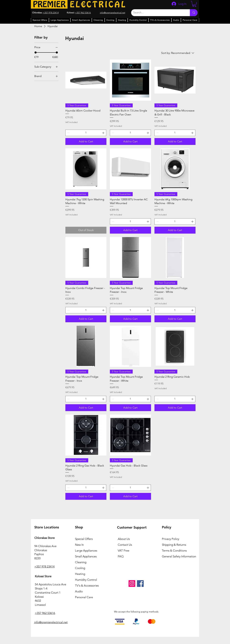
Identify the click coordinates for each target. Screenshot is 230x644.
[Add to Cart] (86, 141)
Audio (79, 591)
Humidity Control (86, 580)
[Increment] (104, 133)
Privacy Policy (171, 539)
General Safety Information (179, 556)
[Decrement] (68, 133)
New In (79, 545)
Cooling (80, 568)
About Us (124, 539)
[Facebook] (140, 584)
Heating (80, 574)
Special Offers (84, 539)
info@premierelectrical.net (51, 622)
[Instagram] (132, 584)
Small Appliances (86, 556)
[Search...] (158, 13)
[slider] (36, 52)
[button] (194, 4)
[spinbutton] (86, 133)
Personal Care (84, 597)
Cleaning (81, 562)
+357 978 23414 (51, 13)
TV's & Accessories (87, 586)
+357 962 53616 (83, 13)
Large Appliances (86, 551)
